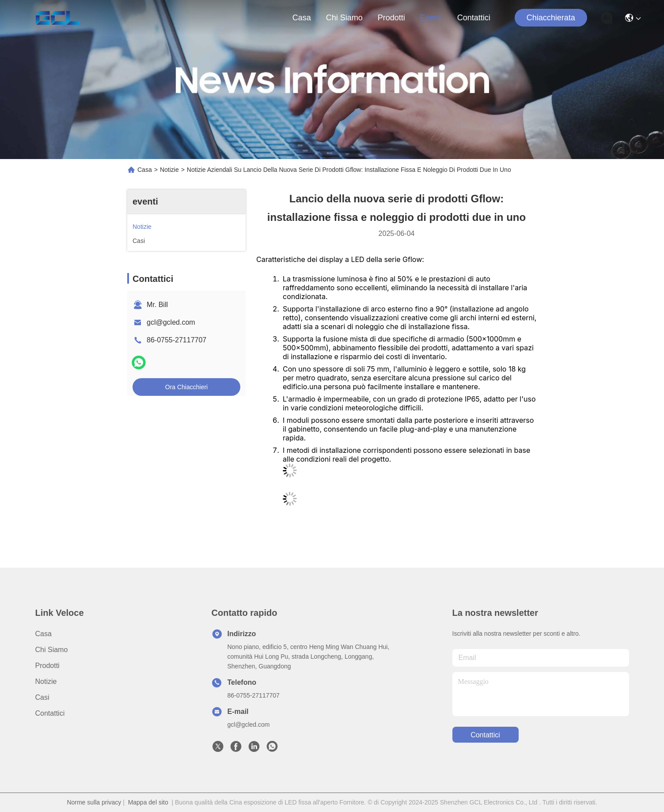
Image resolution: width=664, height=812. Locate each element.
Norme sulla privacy (94, 802)
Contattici (474, 18)
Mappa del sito (148, 802)
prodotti (391, 18)
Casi (42, 697)
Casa (302, 18)
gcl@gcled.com (171, 322)
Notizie (169, 170)
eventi (431, 18)
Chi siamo (344, 18)
